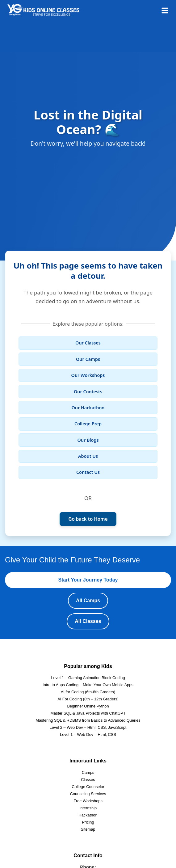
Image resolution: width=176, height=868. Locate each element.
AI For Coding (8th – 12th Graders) (88, 699)
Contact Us (88, 472)
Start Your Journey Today (88, 580)
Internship (88, 808)
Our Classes (88, 343)
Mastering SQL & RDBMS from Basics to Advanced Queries (88, 720)
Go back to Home (88, 519)
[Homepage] (43, 10)
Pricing (88, 822)
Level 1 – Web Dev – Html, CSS (88, 734)
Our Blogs (88, 440)
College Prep (88, 424)
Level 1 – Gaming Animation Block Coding (88, 678)
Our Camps (88, 359)
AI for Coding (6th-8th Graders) (88, 692)
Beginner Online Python (88, 706)
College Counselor (88, 787)
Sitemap (88, 829)
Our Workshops (88, 375)
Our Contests (88, 392)
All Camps (88, 601)
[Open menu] (165, 10)
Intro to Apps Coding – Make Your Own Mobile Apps (88, 685)
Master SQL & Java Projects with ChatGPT (88, 713)
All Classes (88, 621)
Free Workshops (88, 801)
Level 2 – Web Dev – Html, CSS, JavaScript (88, 727)
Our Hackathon (88, 408)
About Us (88, 456)
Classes (88, 780)
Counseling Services (88, 794)
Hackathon (88, 815)
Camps (88, 772)
